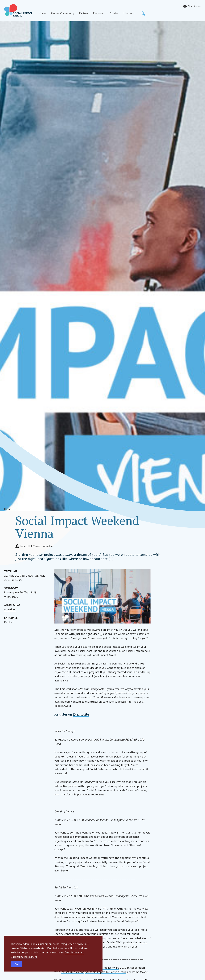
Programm (99, 13)
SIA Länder (195, 6)
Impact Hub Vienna (72, 972)
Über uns (129, 13)
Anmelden (10, 609)
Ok (16, 964)
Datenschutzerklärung (24, 957)
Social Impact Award (107, 968)
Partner (84, 13)
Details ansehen (74, 952)
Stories (114, 13)
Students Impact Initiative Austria (106, 972)
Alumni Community (62, 13)
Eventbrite (81, 714)
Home (42, 13)
